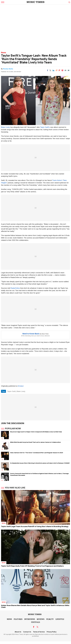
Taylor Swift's (45, 127)
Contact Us (27, 632)
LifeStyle (60, 619)
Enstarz (21, 386)
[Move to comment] (69, 70)
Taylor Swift (11, 391)
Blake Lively (5, 127)
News (4, 53)
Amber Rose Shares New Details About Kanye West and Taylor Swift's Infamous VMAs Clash (35, 606)
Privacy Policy (52, 632)
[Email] (65, 70)
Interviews (30, 619)
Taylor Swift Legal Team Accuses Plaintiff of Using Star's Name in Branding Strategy (35, 526)
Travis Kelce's (57, 180)
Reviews (41, 619)
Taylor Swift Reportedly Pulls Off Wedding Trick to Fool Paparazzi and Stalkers (32, 566)
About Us (18, 632)
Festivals (36, 622)
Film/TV (50, 619)
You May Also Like (15, 488)
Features (18, 619)
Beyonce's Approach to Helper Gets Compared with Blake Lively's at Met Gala (36, 432)
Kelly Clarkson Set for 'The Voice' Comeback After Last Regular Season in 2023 (37, 453)
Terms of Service (39, 632)
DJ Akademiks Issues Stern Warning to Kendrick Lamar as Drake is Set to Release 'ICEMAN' (40, 463)
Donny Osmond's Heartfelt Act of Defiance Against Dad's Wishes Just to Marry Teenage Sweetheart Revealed (39, 474)
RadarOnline (15, 288)
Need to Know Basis (31, 334)
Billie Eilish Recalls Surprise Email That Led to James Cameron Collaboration (36, 442)
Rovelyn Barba (8, 69)
